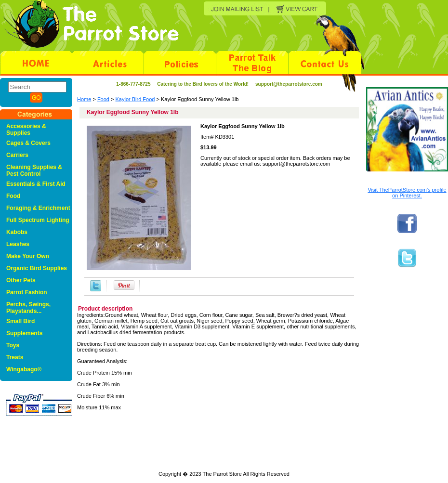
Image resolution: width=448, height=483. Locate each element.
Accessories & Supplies (26, 130)
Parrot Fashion (27, 292)
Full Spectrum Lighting (38, 220)
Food (103, 99)
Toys (13, 345)
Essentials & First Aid (36, 184)
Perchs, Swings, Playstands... (28, 308)
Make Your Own (28, 256)
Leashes (18, 244)
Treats (15, 357)
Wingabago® (24, 369)
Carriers (17, 155)
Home (84, 99)
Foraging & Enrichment (38, 208)
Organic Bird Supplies (37, 268)
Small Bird (20, 321)
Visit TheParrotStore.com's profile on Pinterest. (407, 193)
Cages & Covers (28, 143)
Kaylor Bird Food (135, 99)
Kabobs (17, 232)
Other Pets (21, 280)
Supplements (24, 333)
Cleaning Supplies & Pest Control (34, 170)
